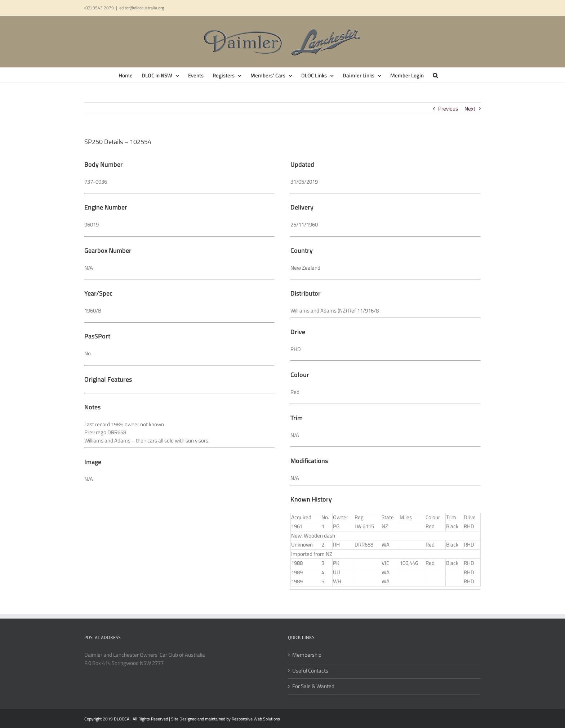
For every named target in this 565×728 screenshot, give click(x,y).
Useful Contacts (310, 671)
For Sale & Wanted (313, 686)
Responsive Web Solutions (256, 719)
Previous (448, 109)
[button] (435, 75)
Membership (307, 655)
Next (470, 109)
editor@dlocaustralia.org (142, 8)
